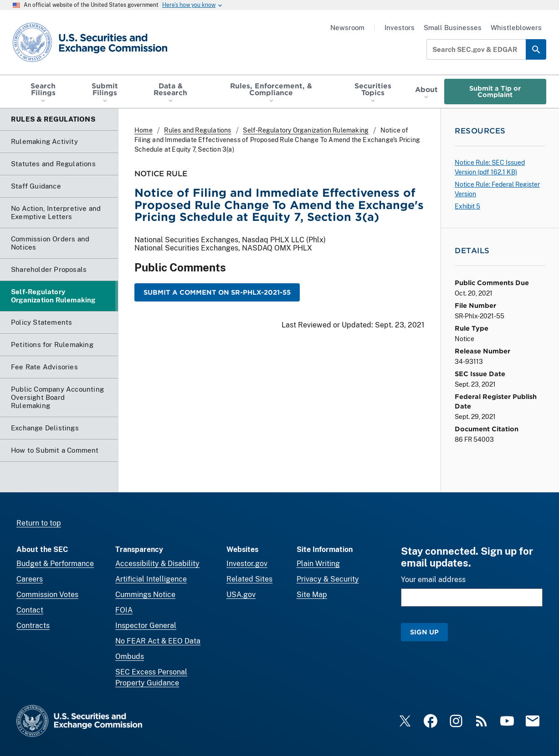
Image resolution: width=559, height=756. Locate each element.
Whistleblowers (516, 28)
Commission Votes (47, 595)
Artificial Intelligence (151, 579)
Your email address (433, 580)
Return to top (39, 523)
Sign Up (424, 632)
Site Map (312, 595)
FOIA (124, 610)
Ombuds (130, 656)
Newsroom (347, 28)
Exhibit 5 (467, 206)
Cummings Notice (145, 595)
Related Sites (249, 579)
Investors (400, 28)
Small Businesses (453, 28)
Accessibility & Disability (157, 564)
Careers (30, 579)
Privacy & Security (328, 579)
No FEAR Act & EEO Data (158, 641)
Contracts (33, 626)
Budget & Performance (55, 564)
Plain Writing (318, 564)
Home (144, 130)
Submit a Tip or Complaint (495, 91)
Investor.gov (247, 564)
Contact (30, 610)
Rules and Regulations (197, 130)
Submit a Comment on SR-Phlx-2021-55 (217, 292)
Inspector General (146, 626)
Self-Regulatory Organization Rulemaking (306, 130)
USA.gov (241, 595)
